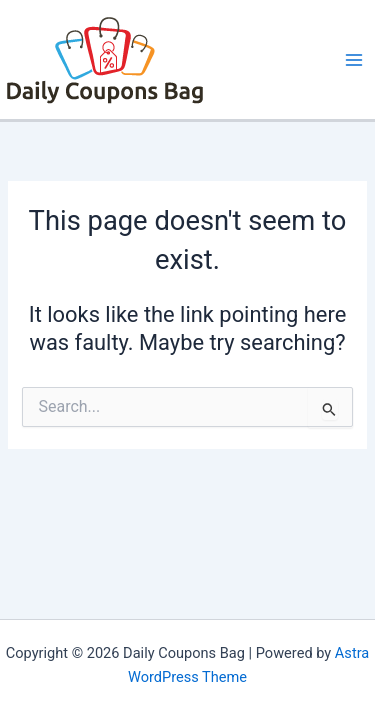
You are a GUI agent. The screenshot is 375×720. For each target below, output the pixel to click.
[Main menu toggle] (354, 60)
